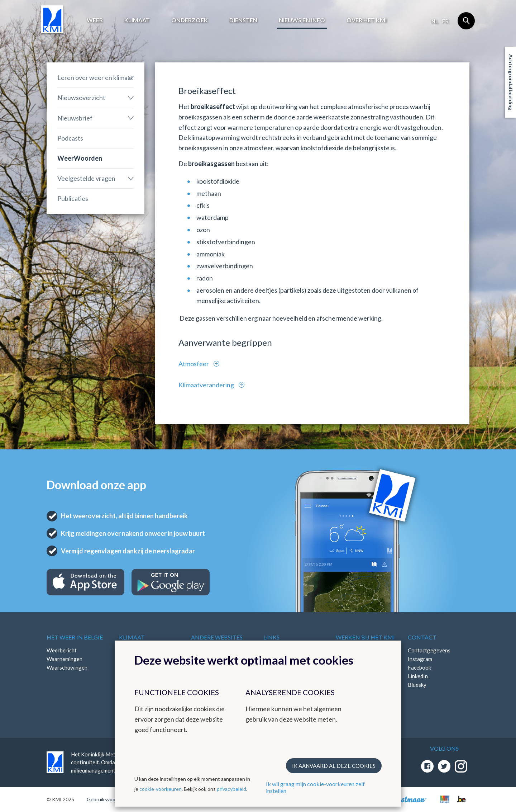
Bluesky (417, 685)
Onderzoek (190, 20)
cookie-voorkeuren (161, 789)
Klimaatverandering (207, 385)
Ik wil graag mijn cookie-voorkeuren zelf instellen (315, 787)
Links (271, 637)
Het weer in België (75, 637)
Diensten (243, 20)
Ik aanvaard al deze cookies (334, 766)
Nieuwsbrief (75, 118)
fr (445, 21)
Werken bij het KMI (365, 637)
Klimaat (137, 20)
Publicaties (73, 198)
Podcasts (70, 138)
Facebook (419, 667)
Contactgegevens (429, 650)
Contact (422, 637)
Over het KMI (367, 20)
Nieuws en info (302, 20)
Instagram (420, 659)
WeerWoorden (80, 158)
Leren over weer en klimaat (95, 77)
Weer (95, 20)
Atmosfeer (194, 364)
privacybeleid (231, 789)
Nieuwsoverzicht (81, 98)
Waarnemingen (64, 659)
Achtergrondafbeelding (511, 82)
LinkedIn (418, 676)
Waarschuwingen (67, 667)
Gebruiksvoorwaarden (112, 799)
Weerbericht (62, 650)
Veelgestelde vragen (86, 178)
